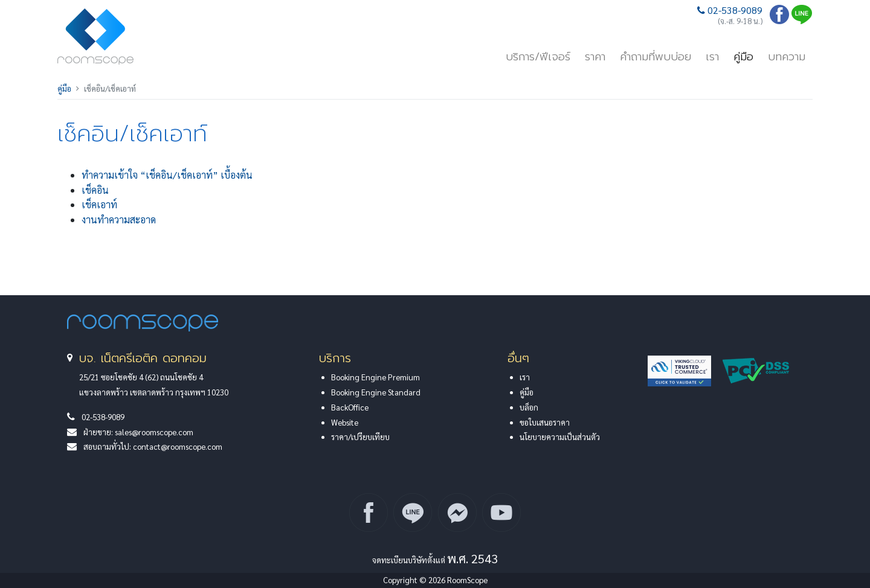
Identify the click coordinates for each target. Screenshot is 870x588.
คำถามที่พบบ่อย (656, 57)
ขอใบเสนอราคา (545, 422)
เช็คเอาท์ (99, 204)
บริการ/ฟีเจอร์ (538, 57)
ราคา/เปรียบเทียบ (360, 437)
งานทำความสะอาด (119, 219)
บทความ (787, 57)
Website (345, 422)
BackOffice (350, 407)
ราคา (595, 57)
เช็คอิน (95, 190)
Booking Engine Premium (375, 377)
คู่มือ (743, 57)
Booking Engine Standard (376, 392)
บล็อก (529, 407)
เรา (712, 57)
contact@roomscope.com (178, 446)
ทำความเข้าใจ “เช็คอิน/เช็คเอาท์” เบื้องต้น (167, 175)
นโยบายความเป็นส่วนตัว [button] (560, 437)
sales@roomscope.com (154, 432)
